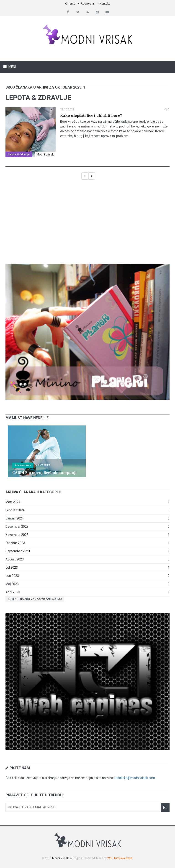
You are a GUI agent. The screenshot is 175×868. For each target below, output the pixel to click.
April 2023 (13, 592)
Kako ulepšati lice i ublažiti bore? (91, 116)
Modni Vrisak (45, 154)
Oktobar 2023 (15, 543)
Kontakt (105, 4)
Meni (12, 67)
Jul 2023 (12, 568)
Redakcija (87, 4)
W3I (110, 858)
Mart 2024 (13, 502)
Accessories (23, 465)
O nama (70, 4)
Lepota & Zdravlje (19, 154)
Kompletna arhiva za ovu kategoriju (35, 599)
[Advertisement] (87, 224)
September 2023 (18, 551)
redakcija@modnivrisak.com (135, 778)
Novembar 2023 (17, 535)
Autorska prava (123, 858)
